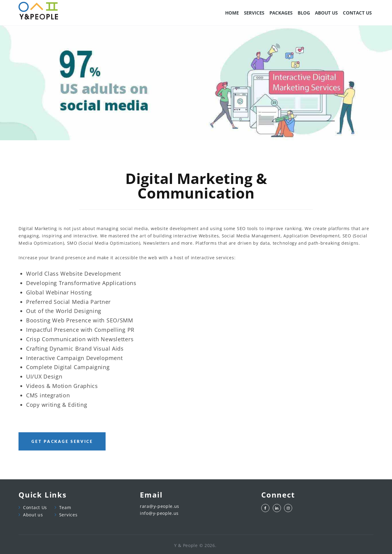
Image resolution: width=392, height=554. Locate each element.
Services (68, 515)
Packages (281, 13)
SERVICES (254, 13)
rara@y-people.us (160, 506)
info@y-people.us (159, 513)
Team (65, 507)
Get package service (62, 441)
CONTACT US (357, 13)
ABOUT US (326, 13)
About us (33, 515)
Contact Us (35, 507)
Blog (304, 13)
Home (232, 13)
